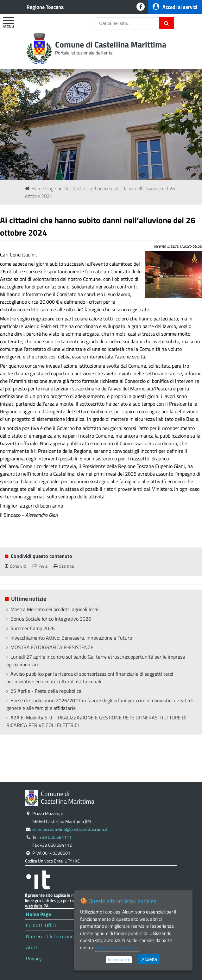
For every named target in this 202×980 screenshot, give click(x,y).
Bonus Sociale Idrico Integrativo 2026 (51, 619)
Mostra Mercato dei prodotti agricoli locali (55, 609)
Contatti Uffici (41, 925)
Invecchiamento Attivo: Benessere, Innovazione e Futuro (71, 638)
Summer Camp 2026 (33, 628)
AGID (31, 947)
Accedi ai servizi (175, 7)
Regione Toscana (45, 7)
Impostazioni (119, 960)
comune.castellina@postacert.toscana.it (70, 829)
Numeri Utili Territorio (50, 936)
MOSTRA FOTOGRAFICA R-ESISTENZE (52, 647)
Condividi (16, 566)
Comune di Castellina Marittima (111, 44)
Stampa (64, 566)
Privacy (34, 958)
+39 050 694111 (55, 837)
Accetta (149, 959)
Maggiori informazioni (117, 948)
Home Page (41, 188)
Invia (40, 566)
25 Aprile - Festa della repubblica (46, 691)
